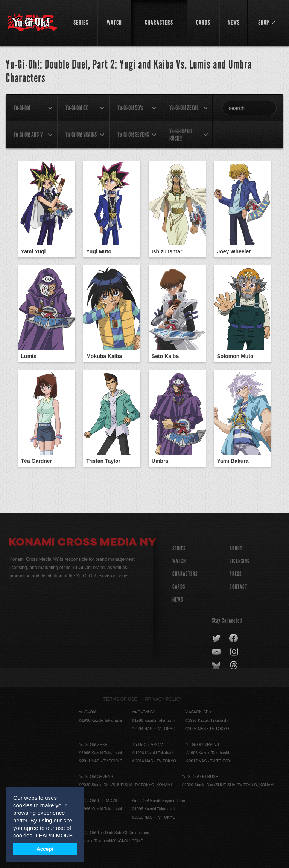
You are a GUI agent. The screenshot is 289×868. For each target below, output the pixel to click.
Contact (238, 587)
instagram (235, 652)
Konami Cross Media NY (83, 543)
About (236, 548)
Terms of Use (120, 699)
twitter (217, 638)
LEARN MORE (54, 835)
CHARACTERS (185, 574)
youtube (217, 652)
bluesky (217, 666)
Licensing (240, 561)
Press (236, 574)
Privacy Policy (164, 699)
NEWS (178, 599)
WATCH (179, 561)
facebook (234, 638)
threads (235, 666)
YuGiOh (32, 23)
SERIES (179, 548)
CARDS (179, 587)
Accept (45, 849)
